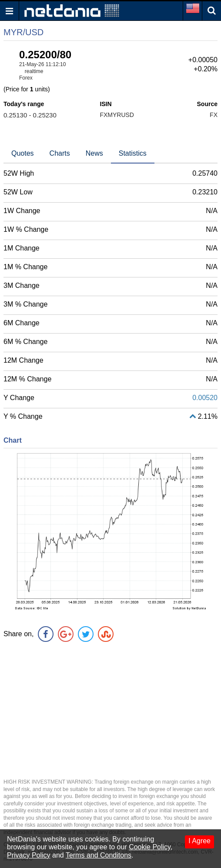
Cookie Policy (150, 847)
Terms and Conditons (99, 855)
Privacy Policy (29, 855)
